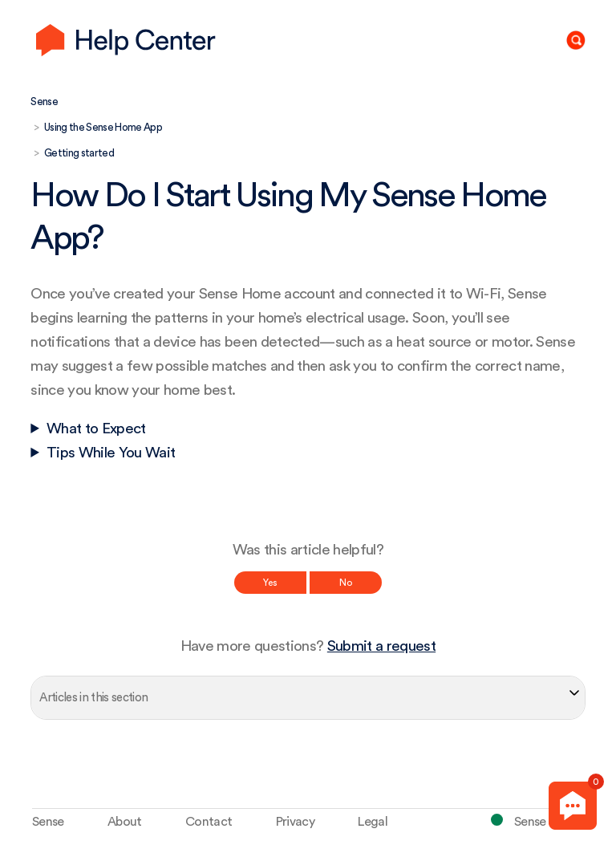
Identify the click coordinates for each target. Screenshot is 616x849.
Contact (209, 822)
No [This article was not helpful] (346, 583)
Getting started (79, 153)
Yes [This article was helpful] (270, 583)
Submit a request (381, 646)
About (125, 822)
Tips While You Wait (111, 453)
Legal (373, 822)
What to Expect (96, 429)
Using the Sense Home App (103, 127)
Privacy (295, 822)
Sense (44, 102)
